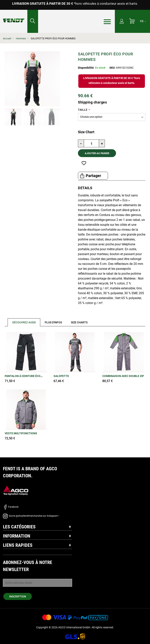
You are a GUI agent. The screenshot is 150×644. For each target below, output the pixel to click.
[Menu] (107, 22)
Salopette (61, 376)
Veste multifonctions (21, 433)
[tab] (23, 322)
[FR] (143, 21)
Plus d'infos (54, 322)
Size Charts (80, 322)
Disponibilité (86, 68)
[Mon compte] (122, 22)
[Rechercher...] (33, 21)
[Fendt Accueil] (14, 17)
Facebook (11, 507)
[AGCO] (16, 490)
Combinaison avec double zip (123, 376)
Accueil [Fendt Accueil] (7, 38)
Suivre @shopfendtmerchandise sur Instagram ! (31, 516)
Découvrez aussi (24, 322)
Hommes (21, 38)
